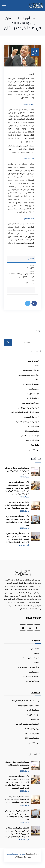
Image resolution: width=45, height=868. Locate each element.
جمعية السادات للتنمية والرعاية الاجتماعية (25, 412)
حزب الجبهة (35, 719)
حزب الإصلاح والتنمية (32, 393)
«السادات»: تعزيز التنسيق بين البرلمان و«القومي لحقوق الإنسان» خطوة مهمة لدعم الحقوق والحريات (17, 505)
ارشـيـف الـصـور (33, 389)
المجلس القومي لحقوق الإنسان (28, 408)
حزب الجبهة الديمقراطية (31, 403)
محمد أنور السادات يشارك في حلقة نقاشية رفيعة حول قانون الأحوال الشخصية (17, 471)
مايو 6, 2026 (24, 477)
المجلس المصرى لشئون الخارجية (28, 422)
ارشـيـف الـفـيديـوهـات (31, 384)
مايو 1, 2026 (24, 528)
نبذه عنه (36, 365)
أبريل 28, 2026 (24, 545)
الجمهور (31, 74)
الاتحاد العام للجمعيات (32, 417)
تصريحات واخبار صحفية (31, 370)
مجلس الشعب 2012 (32, 431)
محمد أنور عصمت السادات (16, 854)
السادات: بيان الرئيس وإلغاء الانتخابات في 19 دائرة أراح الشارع (22, 275)
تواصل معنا (35, 445)
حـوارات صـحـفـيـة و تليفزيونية (28, 667)
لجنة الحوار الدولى (33, 398)
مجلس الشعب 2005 (32, 440)
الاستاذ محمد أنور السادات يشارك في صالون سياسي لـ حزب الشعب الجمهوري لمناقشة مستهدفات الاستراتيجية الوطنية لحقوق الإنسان (17, 538)
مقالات (37, 380)
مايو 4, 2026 (24, 497)
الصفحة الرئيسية (33, 361)
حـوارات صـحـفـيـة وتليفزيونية (29, 375)
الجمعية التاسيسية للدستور (30, 436)
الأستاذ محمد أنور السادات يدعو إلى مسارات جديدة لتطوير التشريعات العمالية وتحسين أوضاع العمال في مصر (17, 521)
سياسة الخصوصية (33, 450)
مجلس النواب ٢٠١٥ (32, 426)
